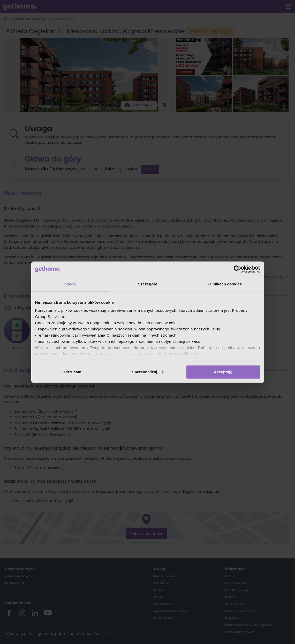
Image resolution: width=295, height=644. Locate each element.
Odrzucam (72, 372)
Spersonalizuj (148, 372)
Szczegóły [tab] (147, 284)
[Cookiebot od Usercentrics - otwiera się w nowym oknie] (237, 269)
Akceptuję (223, 372)
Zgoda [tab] (70, 284)
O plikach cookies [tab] (225, 284)
